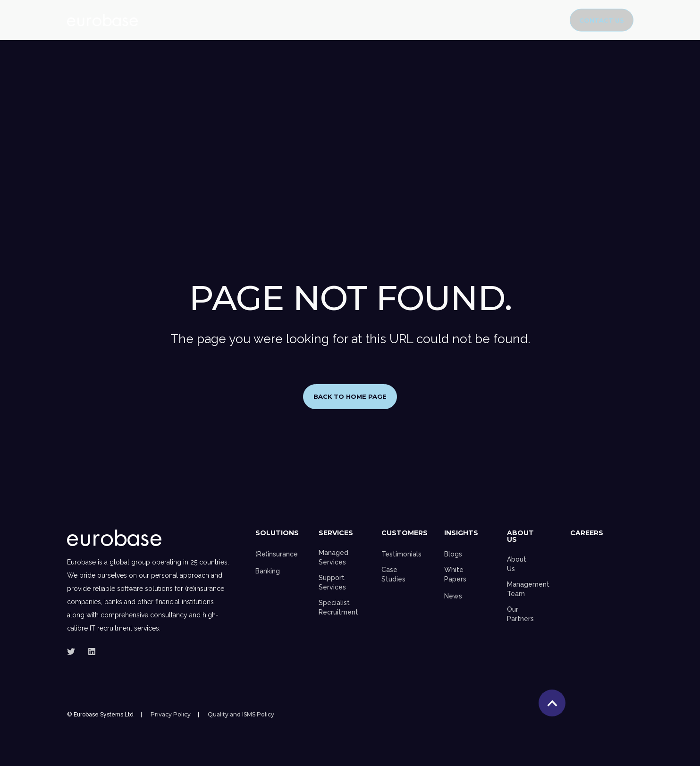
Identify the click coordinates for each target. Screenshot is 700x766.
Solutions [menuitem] (277, 533)
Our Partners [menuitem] (520, 614)
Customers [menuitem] (405, 533)
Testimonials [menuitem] (401, 554)
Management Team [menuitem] (528, 589)
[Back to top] (552, 703)
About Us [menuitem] (520, 537)
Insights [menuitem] (461, 533)
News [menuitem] (453, 596)
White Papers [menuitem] (455, 574)
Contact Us (602, 20)
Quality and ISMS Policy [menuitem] (241, 715)
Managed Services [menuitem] (333, 557)
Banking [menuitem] (268, 571)
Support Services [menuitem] (332, 582)
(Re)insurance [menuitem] (277, 554)
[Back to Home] (102, 20)
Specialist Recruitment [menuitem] (338, 607)
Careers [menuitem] (587, 533)
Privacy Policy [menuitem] (171, 715)
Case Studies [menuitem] (393, 574)
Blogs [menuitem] (453, 554)
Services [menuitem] (336, 533)
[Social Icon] (74, 652)
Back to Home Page (350, 396)
